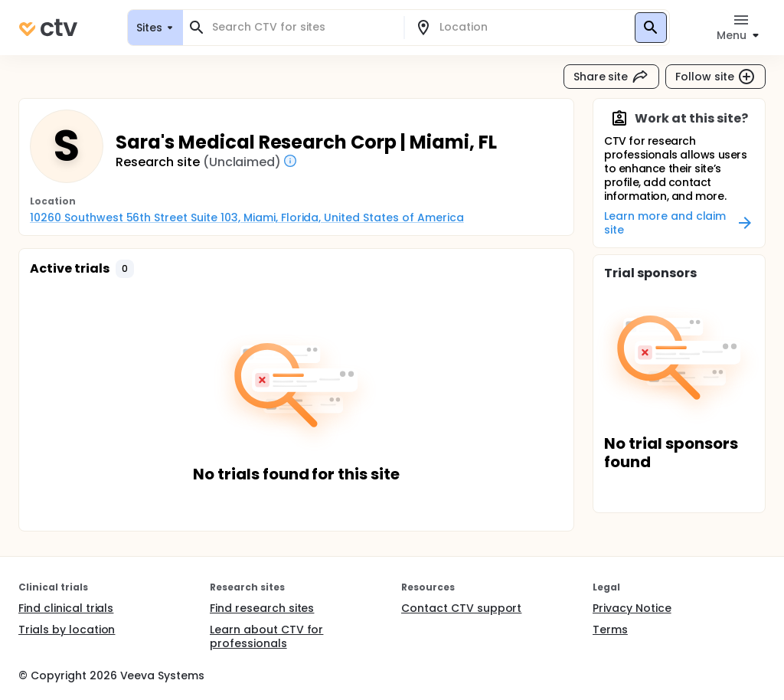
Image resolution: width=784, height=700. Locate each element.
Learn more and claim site (679, 223)
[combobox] (302, 27)
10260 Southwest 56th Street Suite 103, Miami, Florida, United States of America (247, 218)
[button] (125, 269)
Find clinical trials (66, 608)
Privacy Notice (632, 608)
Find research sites (262, 608)
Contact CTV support (461, 608)
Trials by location (67, 630)
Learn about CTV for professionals (266, 636)
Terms (610, 630)
